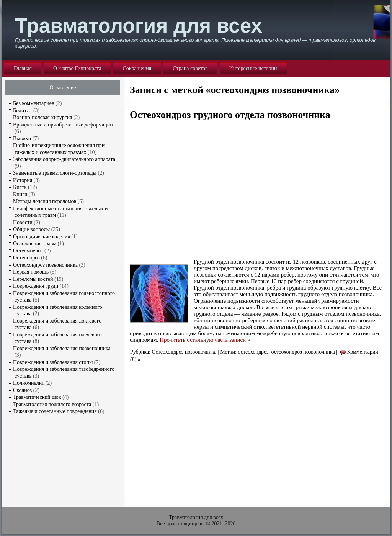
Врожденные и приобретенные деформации (63, 125)
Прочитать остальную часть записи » (205, 340)
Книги (20, 194)
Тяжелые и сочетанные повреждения (55, 411)
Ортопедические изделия (42, 237)
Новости (23, 222)
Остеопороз (26, 258)
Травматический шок (37, 397)
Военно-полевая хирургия (42, 117)
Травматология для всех (139, 25)
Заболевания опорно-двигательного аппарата (64, 159)
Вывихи (22, 139)
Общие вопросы (31, 229)
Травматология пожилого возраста (52, 404)
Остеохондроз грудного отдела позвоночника (230, 115)
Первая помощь (31, 272)
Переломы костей (33, 279)
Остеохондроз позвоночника (184, 352)
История (23, 180)
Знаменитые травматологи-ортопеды (55, 173)
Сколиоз (22, 390)
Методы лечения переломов (45, 201)
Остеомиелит (28, 251)
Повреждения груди (36, 286)
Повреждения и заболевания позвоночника (62, 348)
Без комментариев (34, 103)
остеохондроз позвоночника (303, 352)
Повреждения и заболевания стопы (53, 362)
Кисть (20, 187)
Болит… (22, 111)
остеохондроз (253, 352)
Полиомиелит (29, 383)
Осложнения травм (35, 243)
